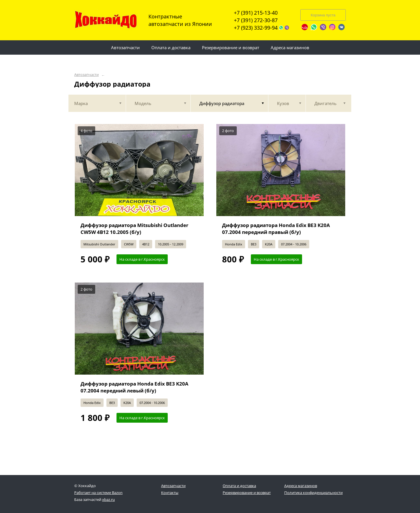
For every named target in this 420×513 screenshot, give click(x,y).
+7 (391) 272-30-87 (256, 20)
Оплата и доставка (239, 486)
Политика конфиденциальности (313, 493)
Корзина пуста (323, 15)
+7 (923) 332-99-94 (256, 28)
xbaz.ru (108, 499)
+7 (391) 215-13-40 (256, 13)
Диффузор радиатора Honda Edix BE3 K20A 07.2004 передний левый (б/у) (134, 387)
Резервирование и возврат (247, 493)
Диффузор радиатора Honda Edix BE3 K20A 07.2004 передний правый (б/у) (276, 229)
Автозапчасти (86, 75)
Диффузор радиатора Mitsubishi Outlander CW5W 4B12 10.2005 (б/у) (134, 229)
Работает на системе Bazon (98, 493)
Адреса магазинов (301, 486)
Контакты (170, 493)
